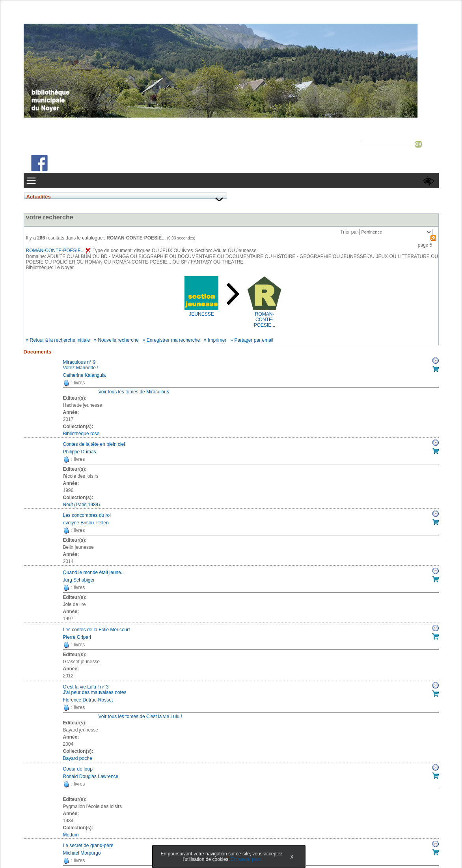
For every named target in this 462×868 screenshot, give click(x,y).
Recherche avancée (382, 150)
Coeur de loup (78, 769)
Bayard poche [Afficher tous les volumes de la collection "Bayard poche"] (78, 758)
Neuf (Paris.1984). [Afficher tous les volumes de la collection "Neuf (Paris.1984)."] (82, 505)
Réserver (436, 361)
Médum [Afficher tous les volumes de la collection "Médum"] (71, 835)
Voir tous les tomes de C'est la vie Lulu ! (140, 716)
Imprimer (217, 340)
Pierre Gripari (77, 637)
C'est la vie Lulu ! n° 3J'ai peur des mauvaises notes (95, 690)
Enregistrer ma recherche (173, 340)
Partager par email (254, 340)
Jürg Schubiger (79, 580)
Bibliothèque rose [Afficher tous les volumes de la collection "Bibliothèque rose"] (81, 434)
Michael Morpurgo (82, 853)
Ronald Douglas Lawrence (91, 776)
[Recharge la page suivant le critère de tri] (396, 232)
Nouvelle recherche (118, 340)
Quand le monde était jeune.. (93, 572)
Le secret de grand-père (88, 846)
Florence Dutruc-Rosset (88, 700)
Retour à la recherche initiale (60, 340)
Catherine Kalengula (85, 375)
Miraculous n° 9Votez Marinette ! (81, 365)
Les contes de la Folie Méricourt (97, 630)
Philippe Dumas (80, 452)
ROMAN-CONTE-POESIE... (58, 251)
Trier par (349, 232)
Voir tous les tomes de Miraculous (134, 392)
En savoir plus (246, 859)
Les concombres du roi (87, 515)
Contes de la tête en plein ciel (94, 444)
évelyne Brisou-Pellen (86, 523)
